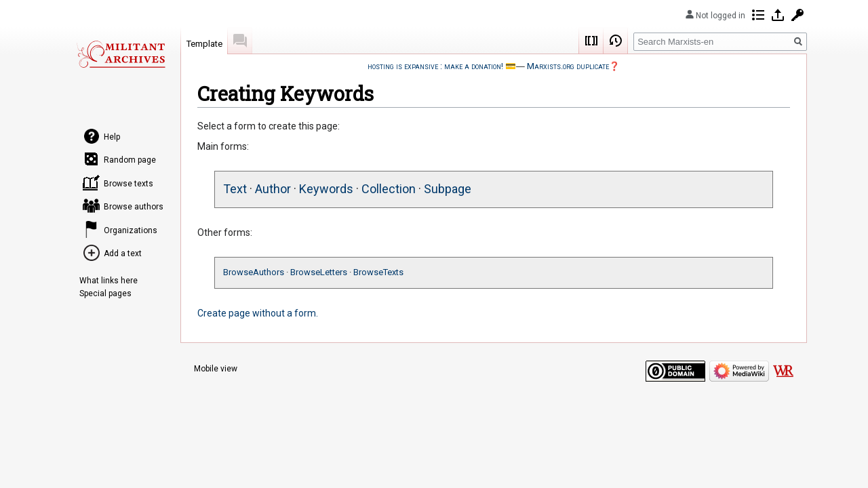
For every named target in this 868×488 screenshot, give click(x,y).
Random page (130, 160)
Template (204, 44)
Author (273, 189)
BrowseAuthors (254, 272)
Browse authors (134, 207)
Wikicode (591, 41)
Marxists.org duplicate (568, 66)
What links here (108, 281)
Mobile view (216, 369)
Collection (389, 189)
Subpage (448, 189)
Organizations (131, 230)
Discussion (240, 41)
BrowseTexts (378, 272)
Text (235, 189)
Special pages (105, 293)
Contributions (758, 15)
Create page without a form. (258, 313)
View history (616, 41)
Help (112, 137)
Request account (797, 15)
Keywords (326, 189)
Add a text (123, 253)
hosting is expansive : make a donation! (435, 66)
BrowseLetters (319, 272)
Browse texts (129, 184)
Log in (778, 15)
